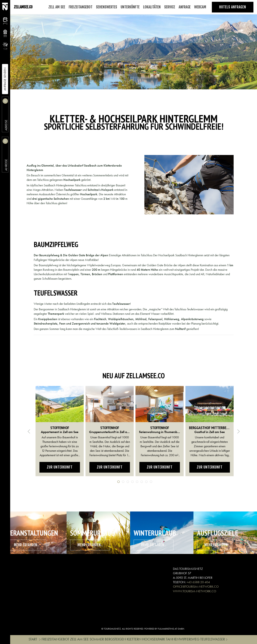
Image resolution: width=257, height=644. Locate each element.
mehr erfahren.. (27, 545)
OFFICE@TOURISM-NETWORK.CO (196, 586)
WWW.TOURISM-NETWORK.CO (195, 591)
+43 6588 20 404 (198, 582)
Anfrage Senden (5, 79)
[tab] (119, 482)
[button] (29, 431)
